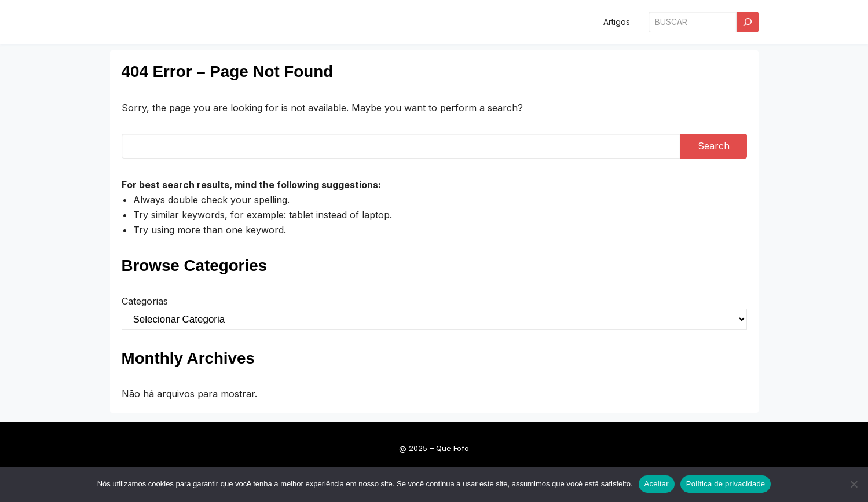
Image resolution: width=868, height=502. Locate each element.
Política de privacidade (726, 484)
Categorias (145, 301)
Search (714, 146)
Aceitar (657, 484)
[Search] (748, 22)
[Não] (854, 484)
